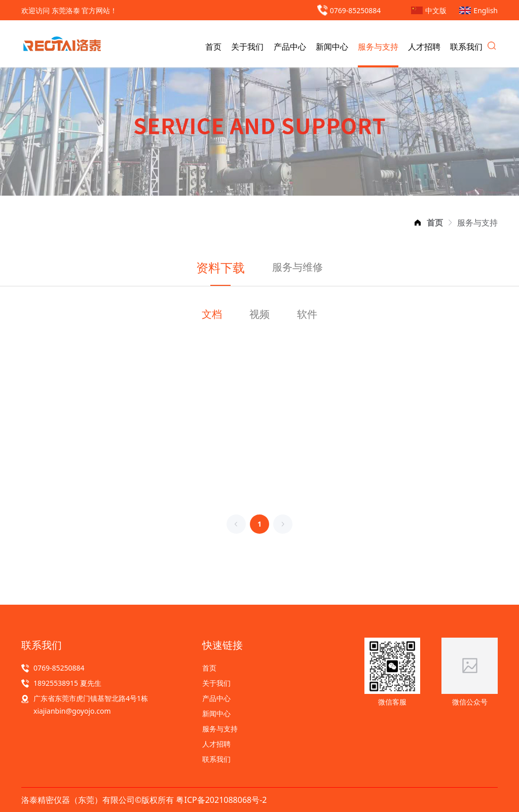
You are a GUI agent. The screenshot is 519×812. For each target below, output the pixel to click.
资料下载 (220, 267)
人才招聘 (424, 47)
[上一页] (236, 524)
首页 (213, 47)
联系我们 (466, 47)
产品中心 (290, 47)
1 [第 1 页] (259, 524)
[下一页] (283, 524)
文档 (212, 314)
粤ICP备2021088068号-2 (221, 800)
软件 (307, 314)
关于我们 (247, 47)
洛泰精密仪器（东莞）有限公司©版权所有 (99, 800)
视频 (259, 314)
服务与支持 (378, 47)
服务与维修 (298, 267)
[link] (435, 223)
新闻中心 (332, 47)
